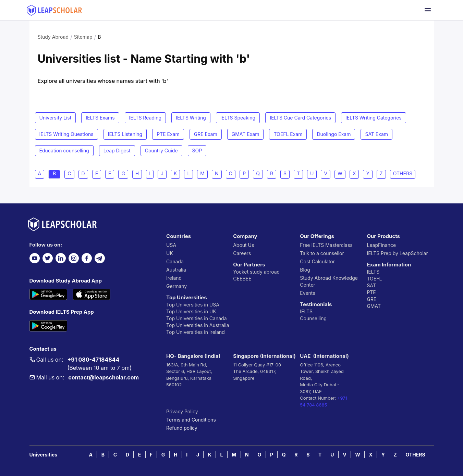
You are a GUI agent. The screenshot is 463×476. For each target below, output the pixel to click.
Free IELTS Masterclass (326, 245)
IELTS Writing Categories (374, 118)
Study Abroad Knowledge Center (329, 281)
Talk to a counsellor (322, 253)
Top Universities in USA (193, 305)
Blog (305, 270)
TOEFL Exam (288, 134)
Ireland (174, 278)
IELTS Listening (125, 134)
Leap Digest (117, 151)
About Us (243, 245)
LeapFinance (381, 245)
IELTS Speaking (238, 118)
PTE (371, 292)
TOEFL (374, 279)
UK (170, 253)
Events (307, 293)
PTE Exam (168, 134)
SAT (371, 285)
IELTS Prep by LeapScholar (397, 253)
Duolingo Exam (334, 134)
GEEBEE (242, 279)
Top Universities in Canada (196, 318)
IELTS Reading (145, 118)
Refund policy (182, 428)
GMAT (374, 306)
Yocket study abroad (256, 272)
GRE (371, 299)
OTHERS (416, 455)
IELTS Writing (191, 118)
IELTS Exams (100, 118)
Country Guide (161, 151)
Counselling (313, 318)
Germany (176, 286)
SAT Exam (376, 134)
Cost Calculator (317, 261)
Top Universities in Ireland (196, 332)
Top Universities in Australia (198, 325)
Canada (175, 261)
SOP (197, 151)
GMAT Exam (246, 134)
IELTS (306, 311)
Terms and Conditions (191, 420)
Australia (176, 270)
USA (171, 245)
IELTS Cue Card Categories (300, 118)
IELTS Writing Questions (66, 134)
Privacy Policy (182, 411)
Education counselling (64, 151)
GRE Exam (206, 134)
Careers (242, 253)
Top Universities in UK (191, 311)
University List (56, 118)
